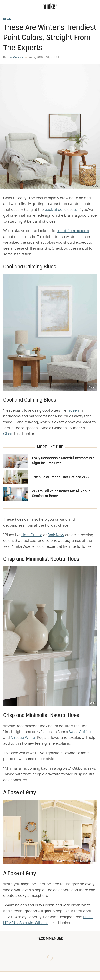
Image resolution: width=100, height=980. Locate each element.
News (7, 19)
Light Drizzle (32, 535)
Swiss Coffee (80, 732)
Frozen (73, 411)
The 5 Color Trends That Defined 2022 (61, 477)
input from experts (73, 231)
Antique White (23, 738)
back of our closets (61, 210)
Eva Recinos (16, 58)
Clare (8, 434)
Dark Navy (56, 535)
